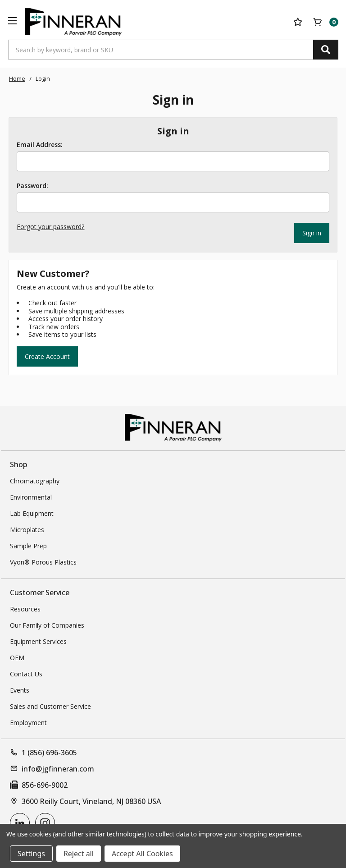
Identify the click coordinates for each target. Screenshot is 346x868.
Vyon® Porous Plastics (43, 561)
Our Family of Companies (47, 624)
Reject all (79, 854)
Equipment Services (38, 641)
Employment (28, 722)
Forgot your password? (50, 227)
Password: (32, 186)
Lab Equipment (32, 512)
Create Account (47, 355)
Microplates (27, 529)
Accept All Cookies (142, 854)
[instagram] (45, 822)
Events (20, 689)
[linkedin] (20, 822)
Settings (31, 854)
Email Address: (40, 145)
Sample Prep (28, 545)
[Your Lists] (298, 22)
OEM (17, 657)
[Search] (326, 50)
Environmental (31, 496)
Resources (25, 608)
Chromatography (35, 480)
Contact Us (26, 673)
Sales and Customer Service (50, 705)
